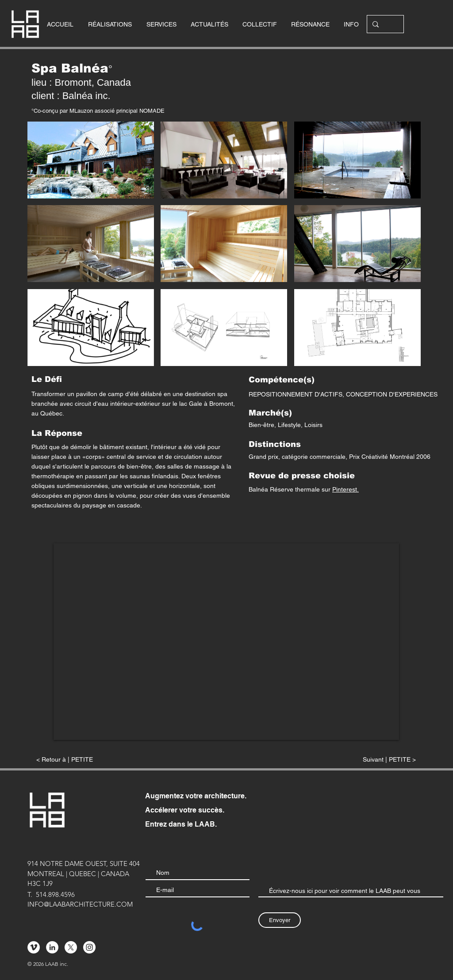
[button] (91, 160)
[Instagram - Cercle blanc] (89, 947)
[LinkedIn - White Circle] (52, 947)
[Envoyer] (280, 920)
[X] (71, 947)
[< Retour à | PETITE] (94, 759)
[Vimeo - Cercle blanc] (34, 947)
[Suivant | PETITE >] (354, 759)
